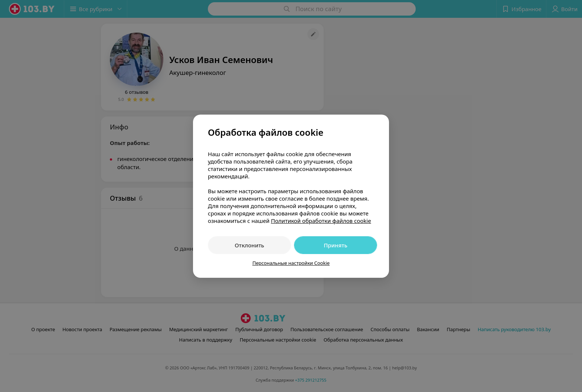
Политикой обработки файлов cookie (321, 221)
